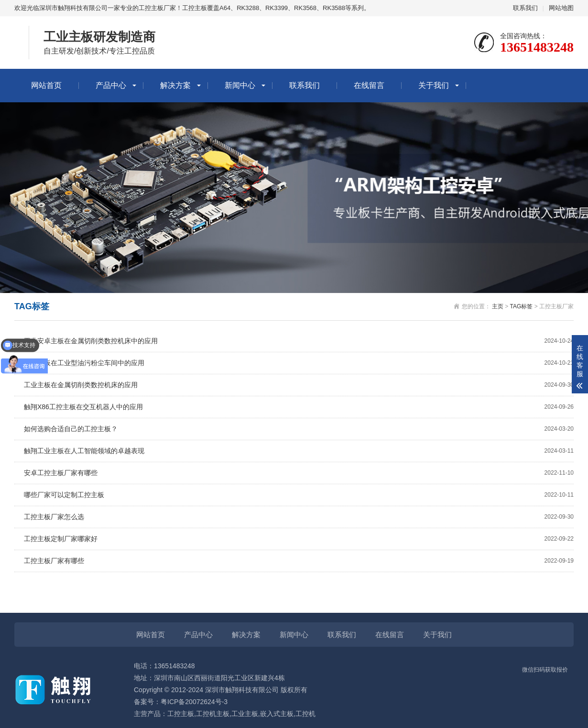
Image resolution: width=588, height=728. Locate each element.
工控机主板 (213, 714)
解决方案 (175, 85)
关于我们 (434, 85)
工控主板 (181, 714)
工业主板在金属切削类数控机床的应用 (299, 385)
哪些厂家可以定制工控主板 (299, 495)
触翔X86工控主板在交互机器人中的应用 (299, 407)
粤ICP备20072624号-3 (194, 702)
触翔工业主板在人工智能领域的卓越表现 (299, 451)
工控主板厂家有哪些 (299, 561)
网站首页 (46, 85)
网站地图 (561, 8)
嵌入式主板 (277, 714)
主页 (498, 306)
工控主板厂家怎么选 (299, 517)
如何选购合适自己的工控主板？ (299, 429)
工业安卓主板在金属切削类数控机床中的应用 (299, 341)
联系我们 (525, 8)
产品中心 (111, 85)
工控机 (305, 714)
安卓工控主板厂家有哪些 (299, 473)
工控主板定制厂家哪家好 (299, 539)
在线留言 (369, 85)
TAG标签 (522, 306)
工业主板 (245, 714)
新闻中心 (240, 85)
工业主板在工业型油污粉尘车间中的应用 (299, 363)
